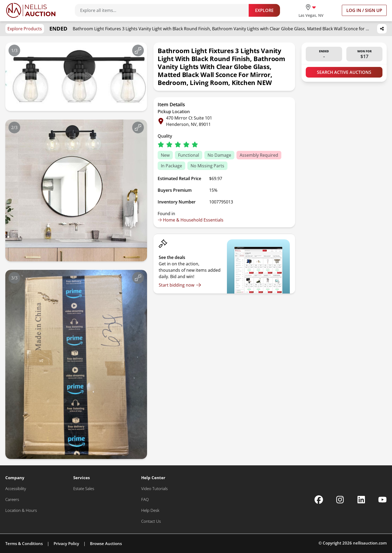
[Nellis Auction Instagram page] (340, 500)
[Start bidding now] (180, 285)
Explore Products (25, 29)
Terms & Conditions (24, 543)
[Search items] (164, 10)
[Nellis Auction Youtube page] (382, 500)
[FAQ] (145, 499)
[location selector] (311, 10)
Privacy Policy (66, 543)
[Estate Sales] (84, 489)
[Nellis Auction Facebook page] (319, 500)
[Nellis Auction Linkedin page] (361, 500)
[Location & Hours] (21, 510)
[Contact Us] (151, 521)
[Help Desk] (150, 510)
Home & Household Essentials (191, 220)
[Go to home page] (31, 10)
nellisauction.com (370, 543)
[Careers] (12, 499)
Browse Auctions (106, 543)
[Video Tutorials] (154, 489)
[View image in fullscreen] (138, 50)
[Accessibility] (16, 489)
